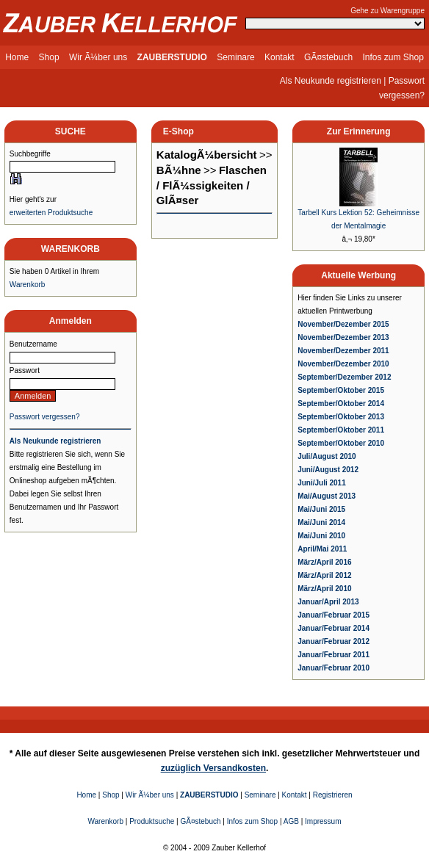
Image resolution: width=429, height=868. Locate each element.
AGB (291, 821)
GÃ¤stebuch (328, 57)
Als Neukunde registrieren (331, 81)
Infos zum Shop (393, 57)
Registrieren (333, 795)
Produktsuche (152, 821)
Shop (49, 57)
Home (17, 57)
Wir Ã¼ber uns (98, 57)
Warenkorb (28, 285)
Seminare (235, 57)
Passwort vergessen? (45, 417)
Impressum (323, 821)
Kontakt (280, 57)
